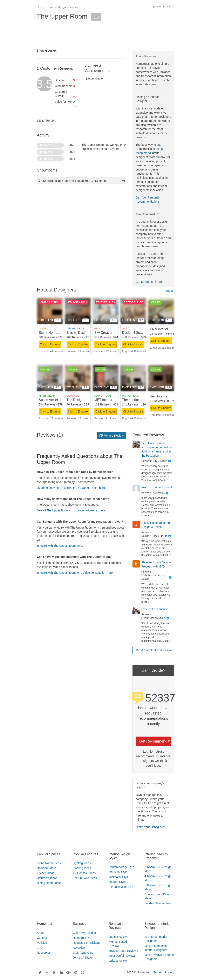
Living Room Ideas (49, 863)
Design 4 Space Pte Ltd (139, 333)
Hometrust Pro (82, 938)
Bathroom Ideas (47, 878)
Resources (44, 953)
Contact (42, 938)
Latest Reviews (118, 937)
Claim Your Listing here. (151, 827)
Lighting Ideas (82, 863)
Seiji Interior (158, 396)
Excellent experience (155, 609)
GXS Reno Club (83, 953)
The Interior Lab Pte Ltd (139, 400)
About (41, 933)
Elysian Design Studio (83, 333)
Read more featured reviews (154, 650)
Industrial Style (118, 872)
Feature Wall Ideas (85, 878)
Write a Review (112, 436)
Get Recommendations (155, 741)
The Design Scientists (83, 400)
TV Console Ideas (84, 873)
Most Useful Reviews (122, 956)
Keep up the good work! (157, 487)
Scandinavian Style (121, 887)
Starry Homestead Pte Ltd (58, 333)
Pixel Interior (159, 329)
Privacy (169, 972)
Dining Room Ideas (49, 883)
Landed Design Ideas (158, 903)
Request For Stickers (86, 943)
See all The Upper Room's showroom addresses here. (72, 510)
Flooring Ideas (82, 868)
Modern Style (117, 882)
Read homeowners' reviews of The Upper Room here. (71, 488)
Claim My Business (85, 933)
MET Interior (103, 400)
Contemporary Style (121, 867)
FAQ (40, 948)
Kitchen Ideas (46, 873)
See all (170, 291)
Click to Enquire (50, 344)
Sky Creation (104, 333)
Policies (42, 943)
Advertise (79, 948)
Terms (157, 972)
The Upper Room (62, 16)
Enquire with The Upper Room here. (60, 546)
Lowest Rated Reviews (123, 951)
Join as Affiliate (82, 958)
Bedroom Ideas (47, 868)
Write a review (118, 961)
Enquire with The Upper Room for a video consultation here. (75, 573)
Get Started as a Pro (149, 282)
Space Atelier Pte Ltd (54, 400)
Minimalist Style (119, 877)
